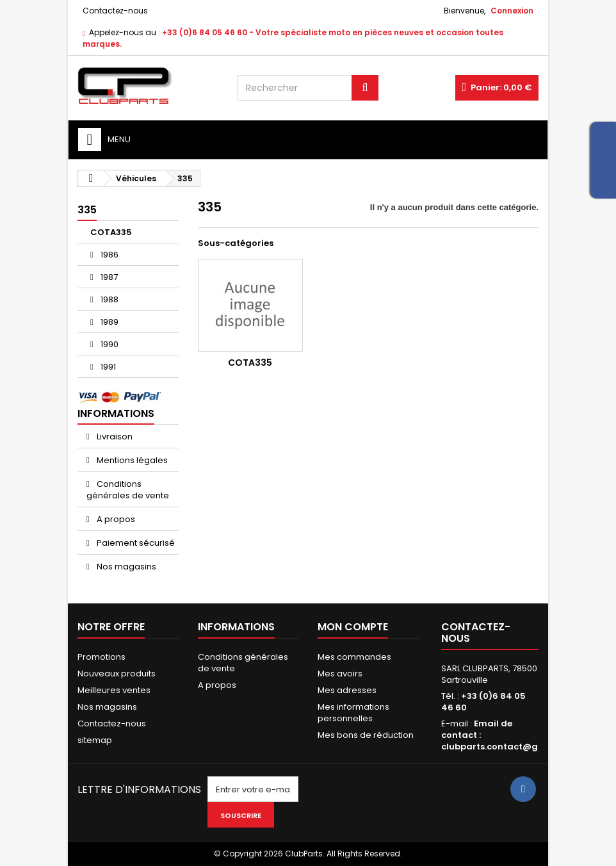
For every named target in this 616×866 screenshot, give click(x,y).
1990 (109, 344)
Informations (116, 413)
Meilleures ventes (114, 690)
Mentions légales (131, 460)
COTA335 (111, 232)
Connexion (512, 11)
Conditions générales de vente (128, 490)
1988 (109, 299)
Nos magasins (126, 567)
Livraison (114, 437)
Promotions (101, 657)
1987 (108, 277)
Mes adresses (347, 690)
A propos (115, 519)
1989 (109, 322)
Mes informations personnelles (353, 713)
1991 (107, 367)
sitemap (95, 740)
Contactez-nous (115, 11)
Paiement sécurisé (135, 543)
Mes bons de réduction (366, 735)
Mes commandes (354, 657)
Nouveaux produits (117, 674)
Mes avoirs (340, 674)
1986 (109, 255)
